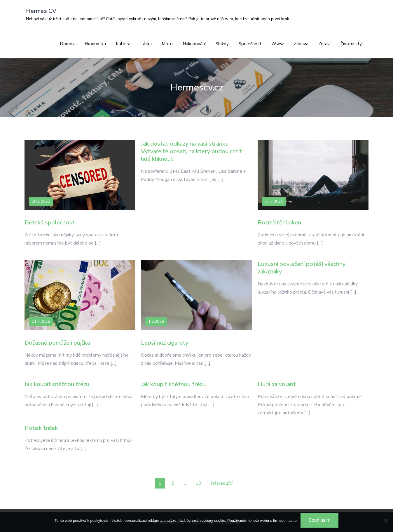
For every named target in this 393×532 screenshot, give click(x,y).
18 (198, 483)
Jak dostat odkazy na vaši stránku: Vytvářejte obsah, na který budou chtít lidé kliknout (192, 151)
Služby (222, 44)
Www (278, 44)
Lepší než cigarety (165, 343)
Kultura (123, 44)
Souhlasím (319, 520)
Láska (146, 44)
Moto (167, 44)
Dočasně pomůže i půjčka (57, 343)
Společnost (250, 44)
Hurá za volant (277, 384)
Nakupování (194, 44)
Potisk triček (41, 428)
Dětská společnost (50, 223)
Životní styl (352, 44)
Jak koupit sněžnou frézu (57, 384)
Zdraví (324, 44)
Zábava (301, 44)
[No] (386, 520)
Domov (67, 44)
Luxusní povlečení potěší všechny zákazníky (302, 268)
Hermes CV (41, 11)
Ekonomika (95, 44)
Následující (222, 483)
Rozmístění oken (279, 223)
